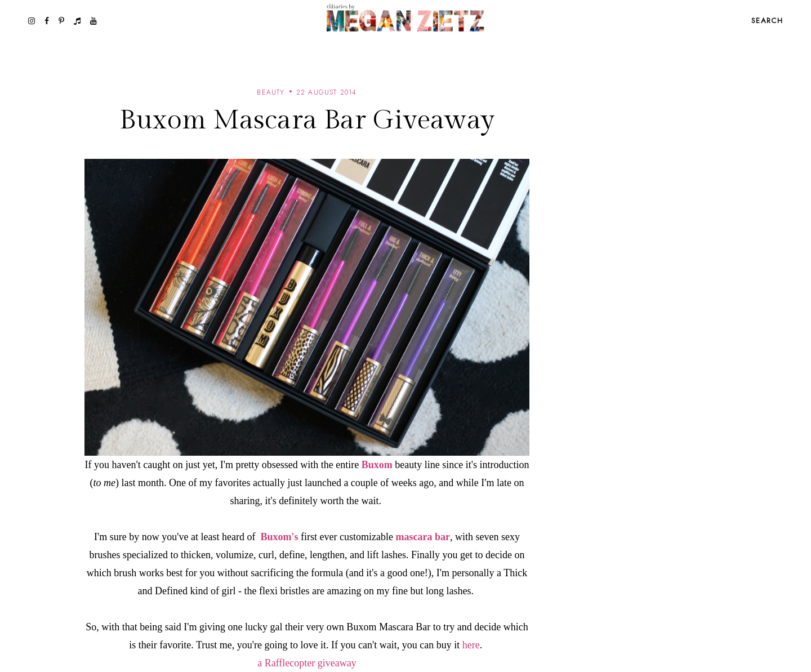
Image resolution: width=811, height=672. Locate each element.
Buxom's (279, 537)
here (471, 645)
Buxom (377, 465)
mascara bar (422, 537)
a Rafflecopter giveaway (307, 663)
